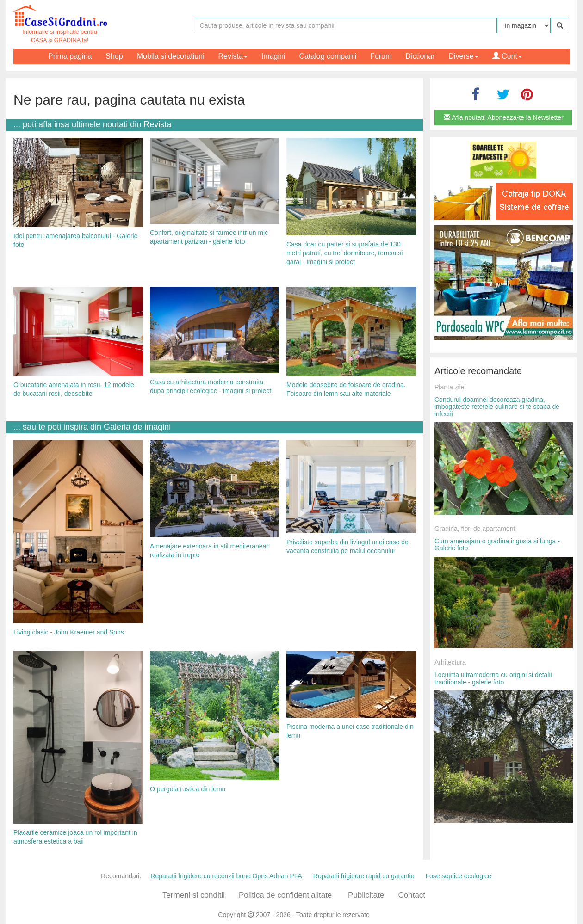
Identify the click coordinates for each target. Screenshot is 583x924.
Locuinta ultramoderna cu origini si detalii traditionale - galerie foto (493, 678)
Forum (381, 56)
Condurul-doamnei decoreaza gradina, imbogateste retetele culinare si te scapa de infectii (497, 407)
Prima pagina (70, 56)
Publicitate (366, 895)
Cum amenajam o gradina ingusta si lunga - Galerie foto (497, 545)
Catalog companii (328, 56)
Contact (412, 895)
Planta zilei (450, 387)
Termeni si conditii (194, 895)
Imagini (273, 56)
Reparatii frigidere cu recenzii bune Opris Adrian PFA (226, 876)
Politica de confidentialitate (285, 895)
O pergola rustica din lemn (188, 789)
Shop (114, 56)
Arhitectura (450, 662)
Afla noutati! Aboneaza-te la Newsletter (503, 117)
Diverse (463, 56)
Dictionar (420, 56)
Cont (507, 56)
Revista (233, 56)
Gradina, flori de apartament (475, 529)
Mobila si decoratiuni (171, 56)
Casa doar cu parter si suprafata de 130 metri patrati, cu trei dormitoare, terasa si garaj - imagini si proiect (344, 253)
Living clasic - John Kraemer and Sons (69, 632)
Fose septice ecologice (458, 876)
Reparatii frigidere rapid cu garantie (364, 876)
